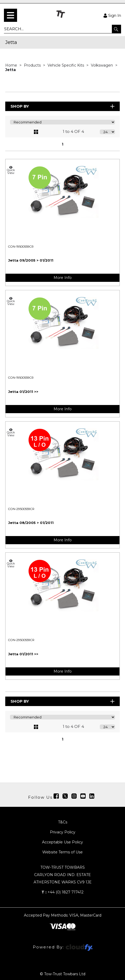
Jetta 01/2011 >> (23, 392)
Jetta (11, 70)
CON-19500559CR (21, 247)
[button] (116, 29)
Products (33, 65)
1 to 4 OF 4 (73, 131)
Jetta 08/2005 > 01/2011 (31, 523)
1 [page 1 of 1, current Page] (62, 144)
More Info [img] (63, 278)
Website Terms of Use (62, 852)
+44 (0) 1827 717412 (62, 892)
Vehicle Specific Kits (66, 65)
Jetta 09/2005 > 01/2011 (31, 260)
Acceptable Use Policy (62, 842)
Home (12, 65)
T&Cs (63, 822)
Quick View (11, 170)
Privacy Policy (63, 832)
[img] (56, 796)
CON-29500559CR (21, 509)
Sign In (112, 15)
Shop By (63, 106)
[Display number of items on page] (107, 132)
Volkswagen (102, 65)
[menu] (11, 15)
